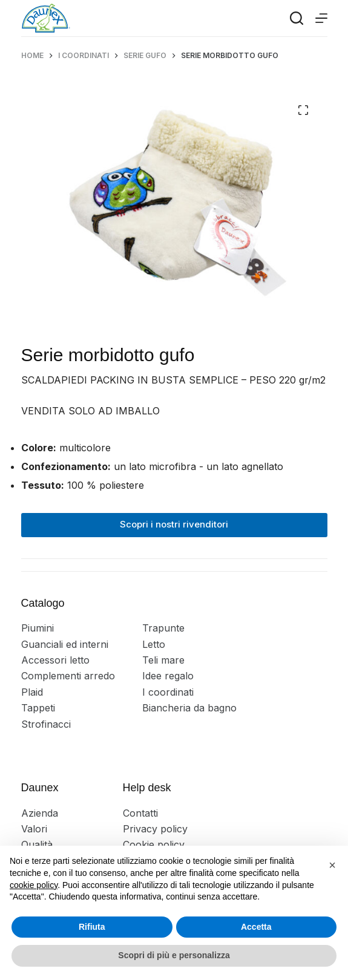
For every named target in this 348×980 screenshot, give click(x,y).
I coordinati (168, 692)
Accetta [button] (256, 927)
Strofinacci (46, 724)
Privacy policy (155, 829)
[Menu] (321, 18)
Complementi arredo (68, 676)
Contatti (140, 813)
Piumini (38, 628)
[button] (332, 865)
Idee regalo (168, 676)
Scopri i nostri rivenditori (174, 524)
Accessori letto (55, 660)
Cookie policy (154, 844)
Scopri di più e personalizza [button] (174, 955)
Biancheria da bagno (189, 708)
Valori (34, 829)
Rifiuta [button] (92, 927)
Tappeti (38, 708)
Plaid (32, 692)
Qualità (37, 844)
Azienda (40, 813)
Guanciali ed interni (65, 644)
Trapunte (163, 628)
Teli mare (163, 660)
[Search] (297, 18)
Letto (154, 644)
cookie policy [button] (34, 885)
